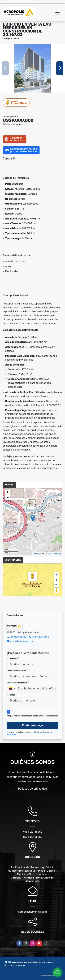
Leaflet (36, 554)
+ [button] (8, 493)
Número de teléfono (17, 683)
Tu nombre (13, 658)
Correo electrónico (17, 671)
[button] (23, 89)
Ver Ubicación (31, 583)
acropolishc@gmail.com (22, 641)
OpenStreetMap (55, 554)
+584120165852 (18, 637)
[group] (32, 68)
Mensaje (11, 695)
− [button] (8, 498)
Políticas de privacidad (32, 789)
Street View (16, 102)
